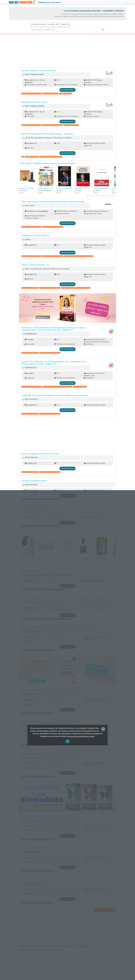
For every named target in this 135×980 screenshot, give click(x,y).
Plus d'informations (67, 90)
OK (68, 741)
